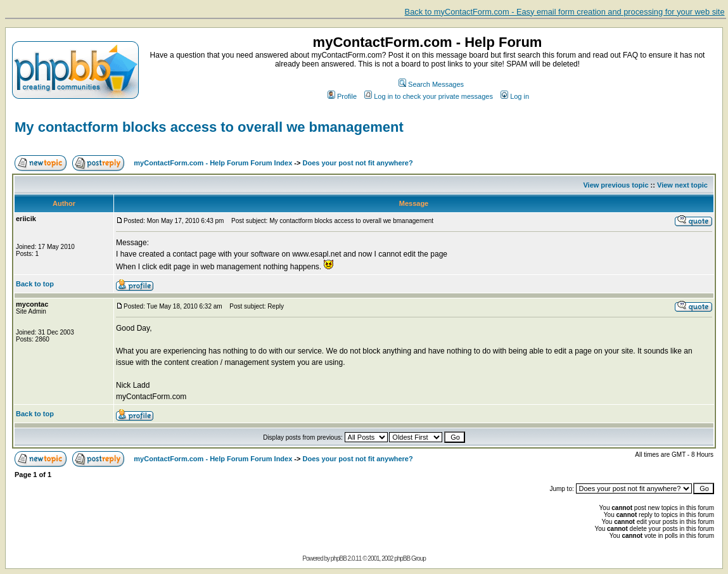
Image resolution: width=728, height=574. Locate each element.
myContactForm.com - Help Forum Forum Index (213, 163)
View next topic (682, 185)
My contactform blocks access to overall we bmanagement (209, 127)
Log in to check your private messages (429, 96)
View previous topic (616, 185)
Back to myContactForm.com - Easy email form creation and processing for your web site (565, 12)
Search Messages (431, 84)
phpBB (339, 558)
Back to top (35, 284)
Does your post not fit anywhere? (358, 163)
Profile (342, 96)
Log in (515, 96)
